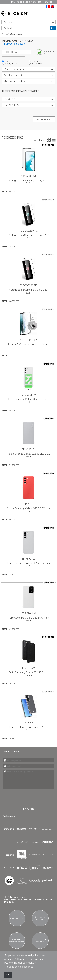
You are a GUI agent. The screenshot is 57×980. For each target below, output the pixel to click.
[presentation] (26, 797)
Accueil (5, 34)
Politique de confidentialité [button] (19, 967)
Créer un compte (43, 2)
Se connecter (22, 2)
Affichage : (40, 140)
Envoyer (28, 809)
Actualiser (44, 119)
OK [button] (8, 975)
